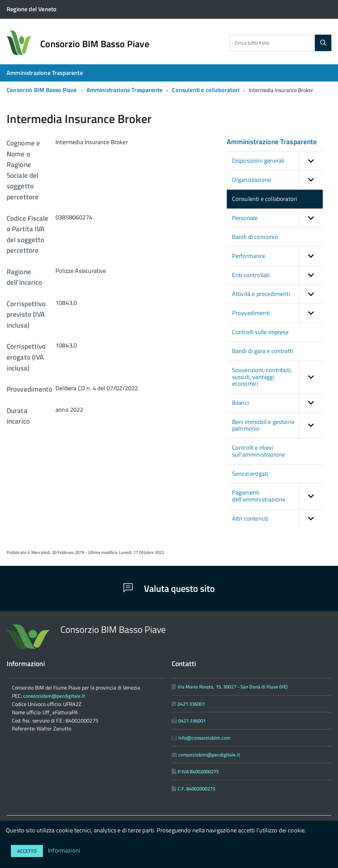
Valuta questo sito (169, 588)
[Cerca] (323, 43)
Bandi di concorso (255, 237)
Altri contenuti (277, 519)
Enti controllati (277, 275)
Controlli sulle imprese (260, 332)
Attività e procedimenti (277, 294)
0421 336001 (191, 704)
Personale (277, 218)
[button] (311, 161)
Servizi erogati (250, 474)
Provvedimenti (277, 313)
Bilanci (277, 403)
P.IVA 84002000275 (198, 772)
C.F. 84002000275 (196, 789)
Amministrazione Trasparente (45, 73)
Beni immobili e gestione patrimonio (277, 425)
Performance (277, 256)
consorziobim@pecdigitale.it (54, 696)
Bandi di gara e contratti (263, 351)
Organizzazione (277, 180)
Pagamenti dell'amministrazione (277, 496)
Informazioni (64, 850)
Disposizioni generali (277, 161)
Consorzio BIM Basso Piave (95, 44)
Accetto (27, 851)
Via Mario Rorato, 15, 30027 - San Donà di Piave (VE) (233, 687)
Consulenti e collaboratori (206, 90)
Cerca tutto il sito (252, 43)
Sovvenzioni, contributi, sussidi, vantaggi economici (277, 377)
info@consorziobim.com (204, 738)
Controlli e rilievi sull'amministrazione (259, 451)
